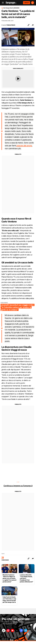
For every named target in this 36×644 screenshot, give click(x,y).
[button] (33, 25)
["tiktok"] (4, 630)
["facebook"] (21, 630)
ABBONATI (27, 3)
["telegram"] (26, 630)
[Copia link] (29, 25)
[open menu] (2, 3)
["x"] (17, 630)
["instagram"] (8, 630)
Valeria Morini (11, 25)
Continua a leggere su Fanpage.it (18, 486)
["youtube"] (12, 630)
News (3, 554)
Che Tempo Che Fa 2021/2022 (11, 8)
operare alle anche (24, 146)
